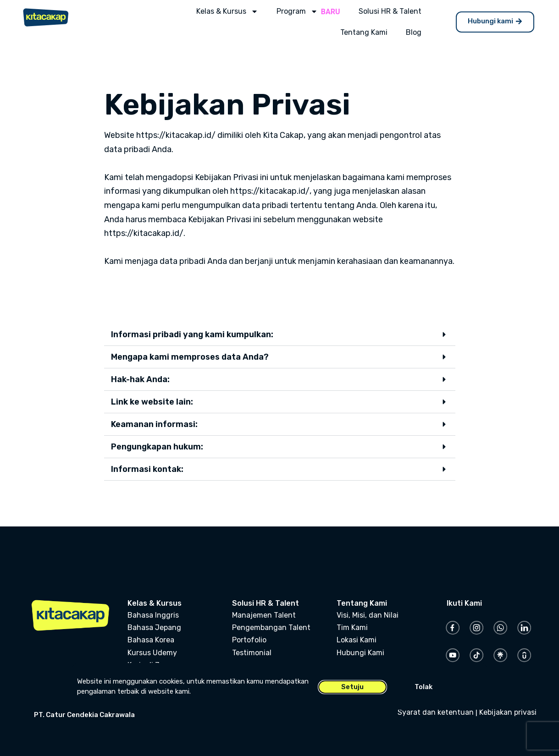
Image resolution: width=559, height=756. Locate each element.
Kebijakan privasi (508, 712)
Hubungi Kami (360, 653)
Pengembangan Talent (271, 627)
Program (297, 11)
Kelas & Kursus (227, 11)
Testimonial (252, 653)
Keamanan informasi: (154, 424)
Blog (414, 32)
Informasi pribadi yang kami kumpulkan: (192, 334)
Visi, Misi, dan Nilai (368, 615)
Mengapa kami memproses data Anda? (190, 357)
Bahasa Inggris (153, 615)
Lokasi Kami (357, 640)
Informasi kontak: (147, 469)
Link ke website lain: (152, 402)
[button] (280, 335)
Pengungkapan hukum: (157, 447)
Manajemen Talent (264, 615)
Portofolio (249, 640)
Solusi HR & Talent (390, 11)
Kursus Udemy (152, 653)
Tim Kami (352, 627)
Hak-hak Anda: (140, 379)
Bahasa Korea (151, 640)
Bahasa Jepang (154, 627)
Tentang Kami (364, 32)
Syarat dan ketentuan (436, 712)
